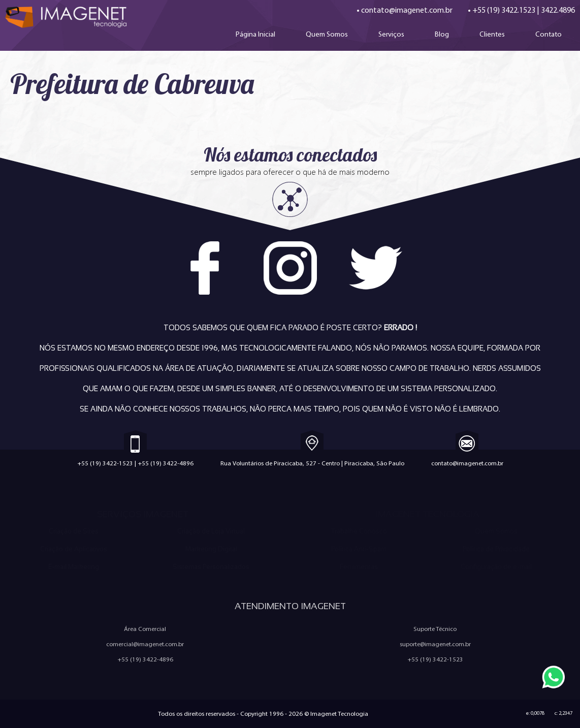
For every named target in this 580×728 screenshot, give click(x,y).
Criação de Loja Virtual (211, 531)
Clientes (492, 34)
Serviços (391, 34)
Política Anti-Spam (359, 549)
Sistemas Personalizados (211, 567)
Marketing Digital (211, 549)
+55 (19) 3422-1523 (105, 463)
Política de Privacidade (496, 549)
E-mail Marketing (74, 567)
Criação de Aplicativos (74, 549)
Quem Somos (327, 34)
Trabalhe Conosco (359, 531)
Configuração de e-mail (496, 567)
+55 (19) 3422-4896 (166, 463)
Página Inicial (255, 34)
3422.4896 (558, 10)
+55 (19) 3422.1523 (504, 10)
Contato (549, 34)
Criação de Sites (74, 531)
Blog (442, 34)
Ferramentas (359, 567)
